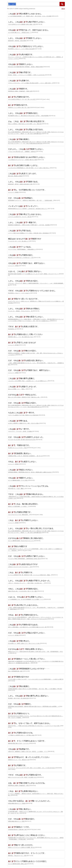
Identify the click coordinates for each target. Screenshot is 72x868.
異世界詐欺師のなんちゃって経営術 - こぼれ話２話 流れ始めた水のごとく (28, 209)
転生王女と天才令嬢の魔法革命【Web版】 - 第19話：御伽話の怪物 (25, 67)
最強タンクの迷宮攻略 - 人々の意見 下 (18, 506)
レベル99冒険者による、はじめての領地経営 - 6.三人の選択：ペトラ (26, 599)
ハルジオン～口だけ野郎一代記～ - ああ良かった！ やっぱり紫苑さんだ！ (28, 381)
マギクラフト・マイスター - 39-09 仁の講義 (20, 431)
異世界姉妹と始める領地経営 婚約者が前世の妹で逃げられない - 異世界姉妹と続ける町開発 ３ (33, 706)
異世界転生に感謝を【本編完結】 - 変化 (18, 786)
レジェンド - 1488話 (13, 373)
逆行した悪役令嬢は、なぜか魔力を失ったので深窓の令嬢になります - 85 (27, 627)
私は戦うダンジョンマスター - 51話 (17, 448)
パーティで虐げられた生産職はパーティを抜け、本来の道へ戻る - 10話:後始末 (28, 233)
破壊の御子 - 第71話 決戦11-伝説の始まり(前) (20, 184)
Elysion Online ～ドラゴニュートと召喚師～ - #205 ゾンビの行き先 (26, 75)
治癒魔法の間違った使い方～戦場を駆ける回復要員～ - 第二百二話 (25, 456)
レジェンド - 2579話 (13, 635)
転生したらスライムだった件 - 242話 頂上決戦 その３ (22, 777)
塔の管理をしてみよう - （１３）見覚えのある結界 (21, 49)
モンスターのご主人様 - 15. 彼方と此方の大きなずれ (22, 440)
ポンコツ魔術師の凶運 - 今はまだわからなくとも (21, 541)
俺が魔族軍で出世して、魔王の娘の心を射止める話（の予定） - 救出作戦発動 (28, 116)
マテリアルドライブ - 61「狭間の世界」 (19, 515)
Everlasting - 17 (12, 329)
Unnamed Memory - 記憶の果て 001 (17, 830)
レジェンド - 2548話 (13, 523)
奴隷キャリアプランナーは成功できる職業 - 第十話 (21, 847)
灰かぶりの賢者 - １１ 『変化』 (17, 389)
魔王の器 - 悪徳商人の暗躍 (15, 176)
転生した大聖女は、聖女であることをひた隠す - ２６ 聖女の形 (25, 124)
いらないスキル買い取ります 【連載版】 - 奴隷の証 (22, 152)
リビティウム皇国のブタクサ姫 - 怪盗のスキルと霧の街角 (23, 415)
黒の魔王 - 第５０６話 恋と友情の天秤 (18, 698)
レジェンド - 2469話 (13, 192)
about (63, 9)
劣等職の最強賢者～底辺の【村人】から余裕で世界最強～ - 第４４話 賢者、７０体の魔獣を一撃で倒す (35, 689)
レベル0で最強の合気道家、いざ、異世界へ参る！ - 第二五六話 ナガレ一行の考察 (30, 16)
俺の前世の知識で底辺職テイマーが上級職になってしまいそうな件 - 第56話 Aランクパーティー (33, 274)
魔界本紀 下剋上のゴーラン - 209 (17, 856)
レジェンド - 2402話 (13, 464)
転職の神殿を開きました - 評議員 (17, 803)
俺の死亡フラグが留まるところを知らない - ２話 (21, 258)
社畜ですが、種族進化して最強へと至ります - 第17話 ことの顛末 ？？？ (28, 752)
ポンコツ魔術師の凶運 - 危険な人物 (17, 864)
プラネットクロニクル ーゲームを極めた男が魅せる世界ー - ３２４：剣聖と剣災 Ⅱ (30, 83)
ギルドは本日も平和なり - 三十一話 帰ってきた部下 (22, 99)
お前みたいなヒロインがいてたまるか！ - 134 (20, 567)
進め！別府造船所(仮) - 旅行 (15, 671)
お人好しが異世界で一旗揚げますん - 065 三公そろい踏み (23, 423)
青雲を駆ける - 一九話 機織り (16, 489)
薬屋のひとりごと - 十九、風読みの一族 (18, 760)
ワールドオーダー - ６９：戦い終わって (18, 241)
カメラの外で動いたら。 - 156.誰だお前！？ (20, 33)
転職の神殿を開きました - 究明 (16, 821)
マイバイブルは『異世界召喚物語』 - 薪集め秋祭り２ (22, 249)
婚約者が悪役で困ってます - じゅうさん (18, 743)
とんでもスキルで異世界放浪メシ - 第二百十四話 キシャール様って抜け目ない (29, 168)
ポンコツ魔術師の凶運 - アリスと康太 (18, 480)
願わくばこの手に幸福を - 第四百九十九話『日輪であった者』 (24, 397)
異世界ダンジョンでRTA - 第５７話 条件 (19, 108)
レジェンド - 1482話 (13, 266)
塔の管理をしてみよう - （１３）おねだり (19, 293)
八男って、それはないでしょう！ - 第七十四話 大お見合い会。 (26, 583)
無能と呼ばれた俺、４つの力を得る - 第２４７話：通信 (23, 591)
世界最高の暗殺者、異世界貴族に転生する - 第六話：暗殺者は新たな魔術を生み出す (30, 472)
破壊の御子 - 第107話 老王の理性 (17, 41)
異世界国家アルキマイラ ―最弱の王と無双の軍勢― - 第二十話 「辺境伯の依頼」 (31, 200)
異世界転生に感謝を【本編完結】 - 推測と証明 (20, 91)
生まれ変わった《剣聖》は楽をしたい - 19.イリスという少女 (24, 643)
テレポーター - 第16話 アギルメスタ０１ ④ (20, 311)
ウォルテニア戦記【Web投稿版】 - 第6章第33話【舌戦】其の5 (24, 559)
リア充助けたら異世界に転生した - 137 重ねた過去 (21, 735)
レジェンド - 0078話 (13, 345)
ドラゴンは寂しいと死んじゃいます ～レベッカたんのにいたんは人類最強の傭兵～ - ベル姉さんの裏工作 (36, 679)
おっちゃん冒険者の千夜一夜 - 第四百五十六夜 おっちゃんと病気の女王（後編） (29, 575)
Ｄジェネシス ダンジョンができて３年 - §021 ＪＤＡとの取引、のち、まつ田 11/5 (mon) (31, 768)
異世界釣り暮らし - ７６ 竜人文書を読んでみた (21, 337)
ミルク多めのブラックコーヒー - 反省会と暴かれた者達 (23, 160)
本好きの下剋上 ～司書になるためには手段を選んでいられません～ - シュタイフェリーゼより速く (34, 726)
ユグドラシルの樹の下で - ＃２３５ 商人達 (20, 217)
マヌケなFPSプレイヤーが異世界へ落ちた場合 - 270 (22, 24)
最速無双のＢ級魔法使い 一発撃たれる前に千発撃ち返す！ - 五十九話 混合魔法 (29, 225)
